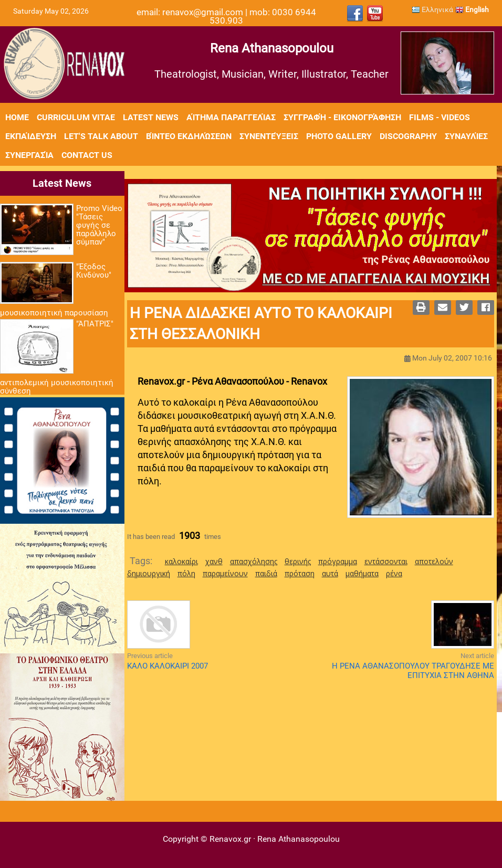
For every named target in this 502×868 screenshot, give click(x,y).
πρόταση (300, 573)
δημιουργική (149, 573)
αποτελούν (434, 561)
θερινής (298, 561)
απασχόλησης (254, 561)
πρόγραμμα (338, 561)
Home (17, 117)
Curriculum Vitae (76, 117)
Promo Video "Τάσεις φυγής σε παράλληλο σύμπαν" (99, 225)
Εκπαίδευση (31, 136)
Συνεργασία (29, 155)
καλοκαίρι (181, 561)
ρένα (394, 573)
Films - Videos (440, 117)
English (472, 9)
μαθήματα (362, 573)
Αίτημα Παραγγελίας (231, 117)
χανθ (214, 561)
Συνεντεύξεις (269, 136)
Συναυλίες (466, 136)
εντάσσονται (386, 561)
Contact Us (87, 155)
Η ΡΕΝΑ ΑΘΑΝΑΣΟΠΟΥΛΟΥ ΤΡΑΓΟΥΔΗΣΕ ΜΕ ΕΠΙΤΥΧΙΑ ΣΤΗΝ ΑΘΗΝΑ (413, 671)
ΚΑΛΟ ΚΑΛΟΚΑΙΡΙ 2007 (168, 666)
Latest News (151, 117)
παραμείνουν (225, 573)
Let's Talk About (101, 136)
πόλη (186, 573)
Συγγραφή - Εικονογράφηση (342, 117)
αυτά (330, 573)
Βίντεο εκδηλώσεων (189, 136)
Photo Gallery (339, 136)
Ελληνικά (432, 9)
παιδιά (266, 573)
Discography (408, 136)
